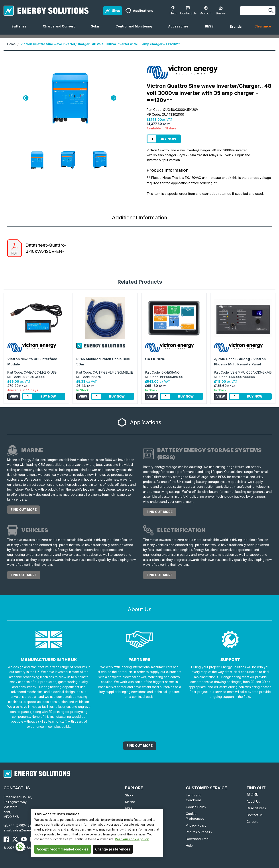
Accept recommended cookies (63, 849)
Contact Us (255, 815)
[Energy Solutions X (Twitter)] (15, 839)
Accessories (180, 29)
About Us (253, 801)
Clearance (263, 26)
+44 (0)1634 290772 (24, 825)
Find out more (24, 510)
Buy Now (168, 139)
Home (11, 44)
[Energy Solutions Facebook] (6, 839)
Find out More (140, 746)
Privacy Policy (196, 825)
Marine (130, 802)
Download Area (197, 839)
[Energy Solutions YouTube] (24, 839)
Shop (129, 795)
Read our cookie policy (132, 839)
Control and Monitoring (136, 29)
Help (189, 846)
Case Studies (256, 808)
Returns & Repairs (199, 832)
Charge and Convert (61, 29)
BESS (211, 29)
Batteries (21, 29)
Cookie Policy (196, 807)
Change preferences (113, 849)
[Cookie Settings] (20, 847)
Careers (252, 822)
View (14, 396)
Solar (97, 29)
